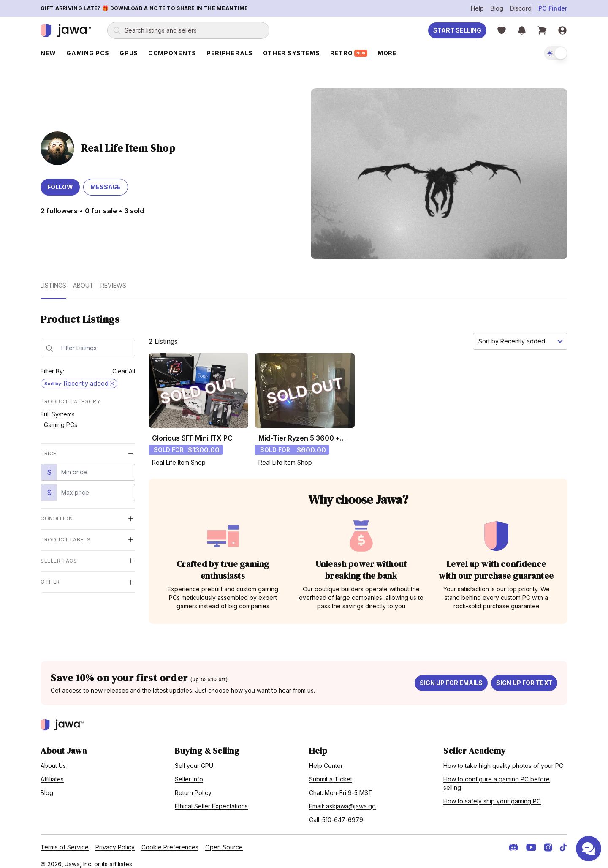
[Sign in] (562, 30)
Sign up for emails (451, 676)
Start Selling (457, 30)
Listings (53, 278)
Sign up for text (524, 676)
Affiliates (52, 772)
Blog (497, 8)
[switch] (556, 53)
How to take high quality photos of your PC (503, 758)
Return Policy (193, 785)
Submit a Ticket (331, 772)
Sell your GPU (194, 758)
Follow (60, 180)
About (83, 278)
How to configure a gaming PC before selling (497, 776)
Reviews (113, 278)
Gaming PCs (61, 418)
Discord (521, 8)
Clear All (124, 364)
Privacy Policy (115, 840)
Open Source (224, 840)
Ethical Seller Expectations (211, 799)
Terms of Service (65, 840)
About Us (53, 758)
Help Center (326, 758)
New (48, 53)
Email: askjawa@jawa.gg (342, 799)
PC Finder (553, 8)
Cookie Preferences (170, 840)
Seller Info (189, 772)
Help (477, 8)
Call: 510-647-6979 (336, 812)
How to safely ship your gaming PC (492, 794)
